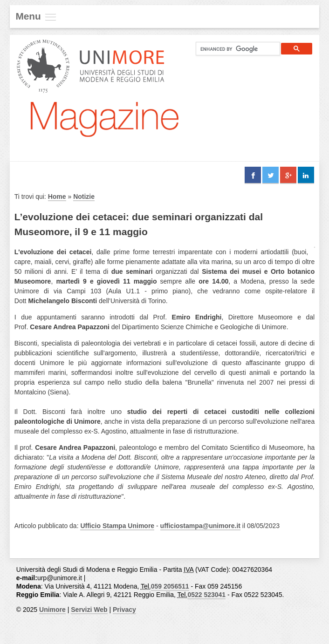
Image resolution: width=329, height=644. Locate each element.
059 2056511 (170, 586)
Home (57, 197)
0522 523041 (206, 595)
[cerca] (234, 49)
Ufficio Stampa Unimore (117, 526)
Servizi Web (89, 610)
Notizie (84, 197)
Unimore (52, 610)
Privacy (124, 610)
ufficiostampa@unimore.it (200, 526)
